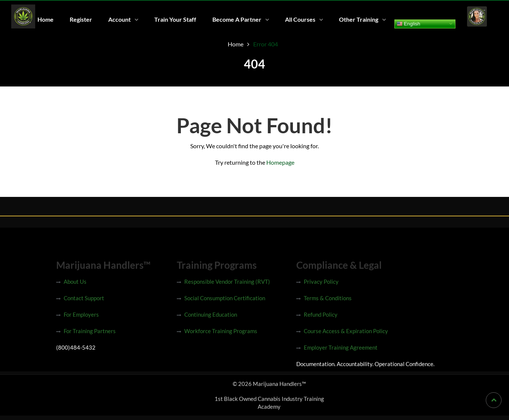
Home (46, 19)
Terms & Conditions (328, 298)
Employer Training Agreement (341, 347)
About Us (75, 281)
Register (81, 19)
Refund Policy (321, 314)
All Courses (300, 19)
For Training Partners (90, 331)
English (408, 24)
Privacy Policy (321, 281)
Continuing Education (211, 314)
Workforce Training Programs (221, 331)
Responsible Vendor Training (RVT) (227, 281)
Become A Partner (237, 19)
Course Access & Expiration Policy (346, 331)
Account (119, 19)
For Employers (81, 314)
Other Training (359, 19)
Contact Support (84, 298)
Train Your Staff (175, 19)
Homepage (280, 162)
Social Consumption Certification (225, 298)
